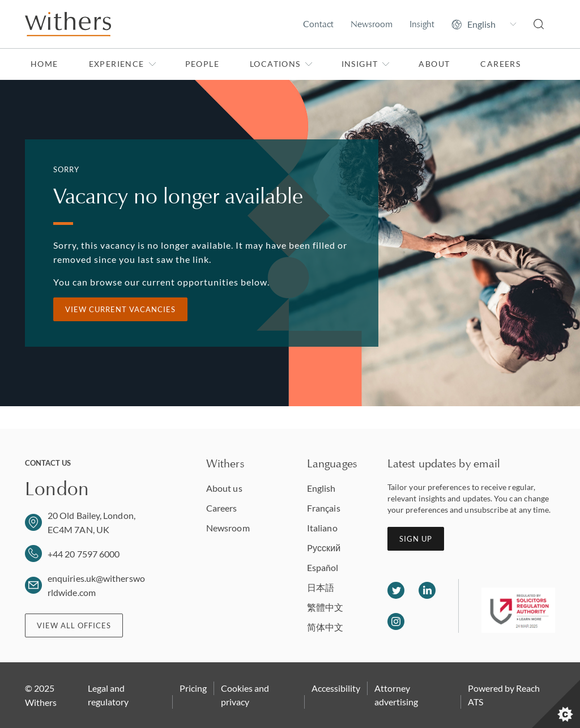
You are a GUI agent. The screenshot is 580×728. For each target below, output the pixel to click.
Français (324, 508)
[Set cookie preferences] (556, 704)
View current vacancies (120, 309)
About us (224, 488)
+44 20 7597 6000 (84, 554)
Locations (281, 64)
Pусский (324, 548)
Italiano (322, 528)
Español (323, 567)
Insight (422, 24)
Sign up (416, 539)
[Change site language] (484, 24)
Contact (318, 24)
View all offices (74, 625)
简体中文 (325, 627)
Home (44, 64)
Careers (500, 64)
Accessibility (336, 688)
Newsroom (372, 24)
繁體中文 (325, 607)
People (202, 64)
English (321, 488)
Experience (123, 64)
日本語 (321, 587)
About (434, 64)
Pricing (193, 688)
